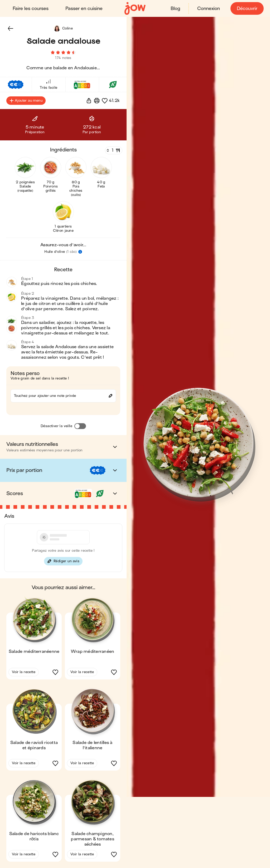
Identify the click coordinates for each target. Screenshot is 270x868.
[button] (11, 28)
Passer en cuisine (84, 9)
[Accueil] (135, 9)
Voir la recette (24, 672)
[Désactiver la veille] (80, 426)
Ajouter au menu (26, 101)
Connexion (209, 9)
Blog (175, 9)
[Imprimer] (97, 101)
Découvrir (247, 9)
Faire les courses (31, 9)
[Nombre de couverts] (113, 150)
